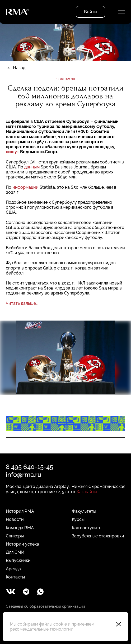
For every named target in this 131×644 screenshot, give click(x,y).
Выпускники (18, 560)
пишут (12, 152)
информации (25, 187)
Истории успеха (22, 544)
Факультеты (84, 511)
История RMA (20, 511)
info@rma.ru (24, 475)
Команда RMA (20, 528)
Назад (19, 68)
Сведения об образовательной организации (45, 606)
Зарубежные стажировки (98, 536)
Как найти (87, 492)
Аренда (13, 569)
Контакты (15, 577)
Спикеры (15, 536)
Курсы (78, 519)
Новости (15, 519)
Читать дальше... (22, 303)
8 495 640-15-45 (29, 467)
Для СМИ (15, 552)
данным (32, 167)
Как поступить (86, 528)
